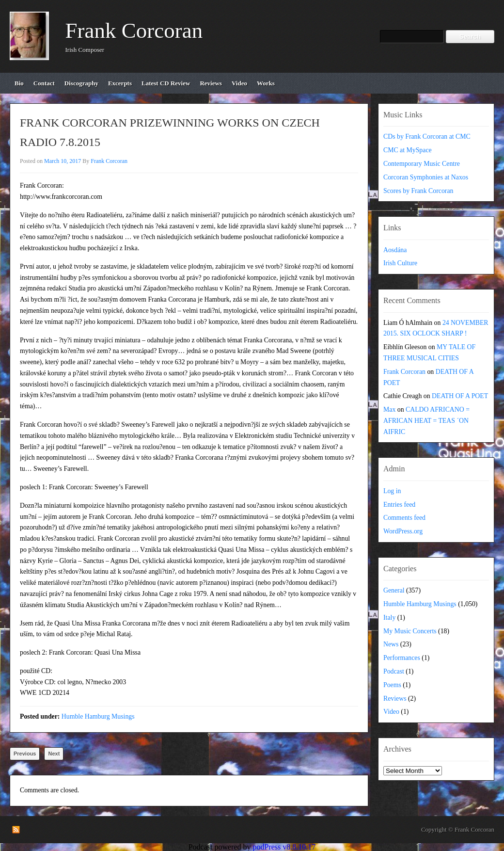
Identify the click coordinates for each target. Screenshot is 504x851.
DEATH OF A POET (460, 396)
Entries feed (399, 505)
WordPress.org (403, 531)
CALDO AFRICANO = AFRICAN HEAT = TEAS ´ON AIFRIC (426, 421)
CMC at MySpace (408, 150)
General (394, 590)
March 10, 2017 (63, 161)
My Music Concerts (410, 631)
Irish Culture (400, 263)
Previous (25, 754)
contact (44, 83)
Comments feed (404, 518)
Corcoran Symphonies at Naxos (426, 177)
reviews (211, 83)
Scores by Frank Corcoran (418, 191)
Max (389, 409)
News (391, 644)
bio (19, 83)
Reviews (395, 698)
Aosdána (395, 250)
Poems (392, 685)
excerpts (120, 83)
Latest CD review (166, 83)
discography (81, 83)
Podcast (394, 671)
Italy (389, 618)
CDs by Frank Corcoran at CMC (427, 136)
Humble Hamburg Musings (98, 716)
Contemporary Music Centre (422, 164)
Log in (392, 491)
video (239, 83)
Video (391, 712)
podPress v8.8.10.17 (284, 847)
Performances (402, 658)
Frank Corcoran (134, 31)
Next (54, 754)
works (266, 83)
